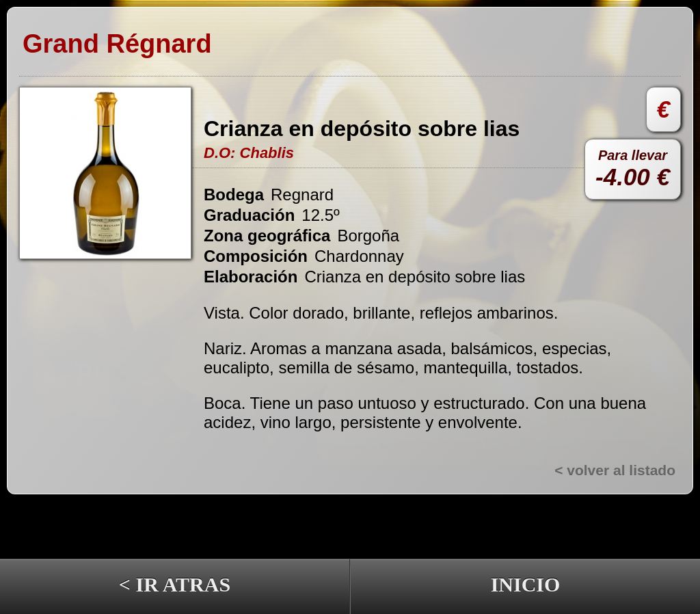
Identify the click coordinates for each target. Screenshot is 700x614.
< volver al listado (615, 470)
